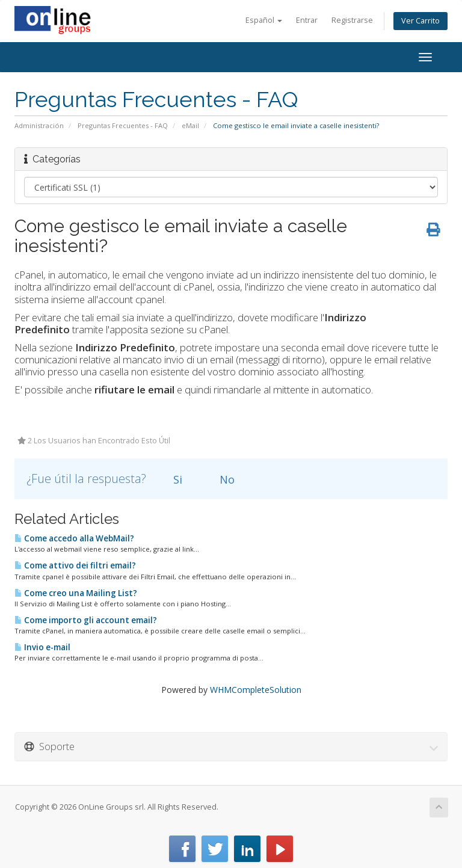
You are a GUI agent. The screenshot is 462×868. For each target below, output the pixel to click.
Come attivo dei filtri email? (75, 565)
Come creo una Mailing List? (76, 593)
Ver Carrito (420, 21)
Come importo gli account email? (86, 620)
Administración (39, 125)
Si (171, 479)
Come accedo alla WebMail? (74, 538)
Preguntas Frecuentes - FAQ (123, 125)
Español (264, 20)
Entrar (307, 20)
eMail (190, 125)
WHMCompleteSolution (256, 690)
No (220, 479)
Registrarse (352, 20)
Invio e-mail (42, 647)
